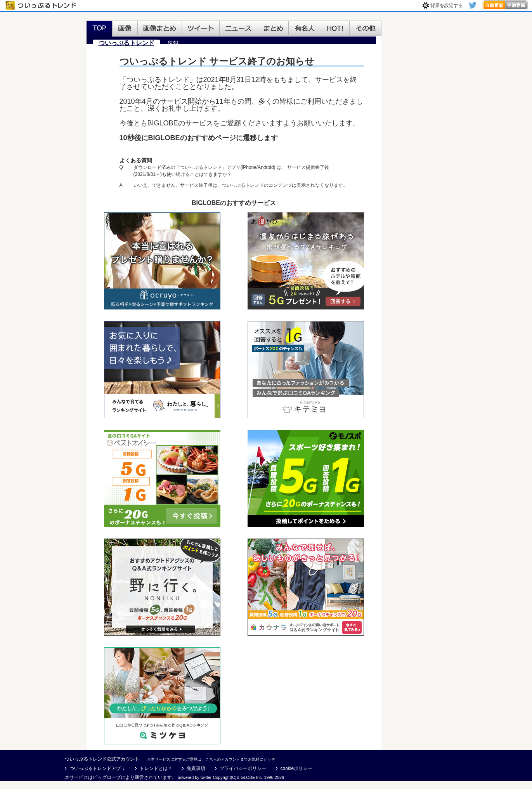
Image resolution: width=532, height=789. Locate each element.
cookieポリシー (297, 768)
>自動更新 (494, 5)
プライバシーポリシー (243, 768)
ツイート (201, 29)
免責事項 (196, 768)
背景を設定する (447, 5)
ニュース (238, 29)
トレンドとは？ (156, 768)
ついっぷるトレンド (42, 6)
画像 (125, 29)
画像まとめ (160, 29)
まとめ (273, 29)
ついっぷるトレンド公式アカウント (102, 759)
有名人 (304, 29)
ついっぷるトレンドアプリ (97, 768)
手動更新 (517, 5)
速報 (173, 43)
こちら (211, 759)
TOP (99, 29)
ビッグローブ (107, 777)
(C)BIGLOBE (243, 777)
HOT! (335, 29)
